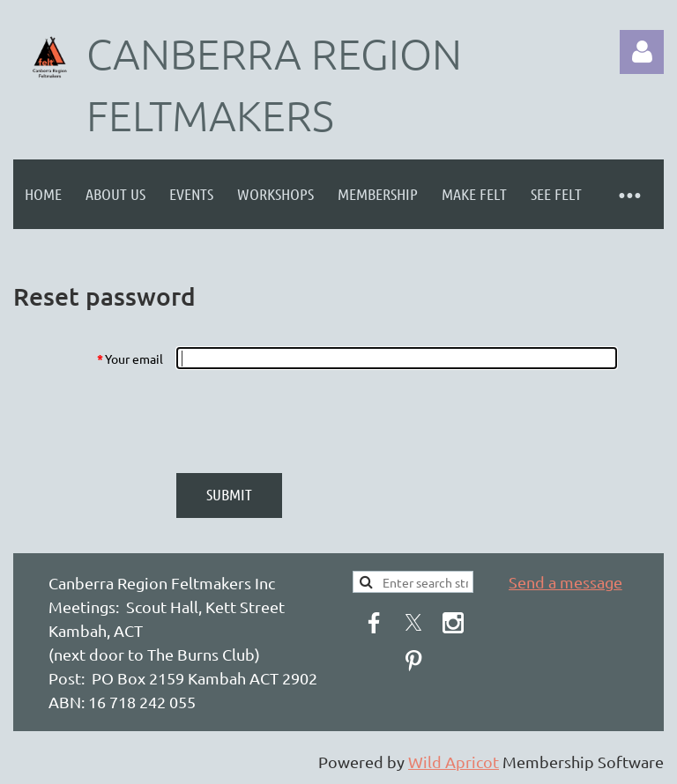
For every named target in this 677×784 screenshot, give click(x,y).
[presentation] (309, 421)
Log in (642, 52)
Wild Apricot (454, 762)
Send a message (565, 582)
